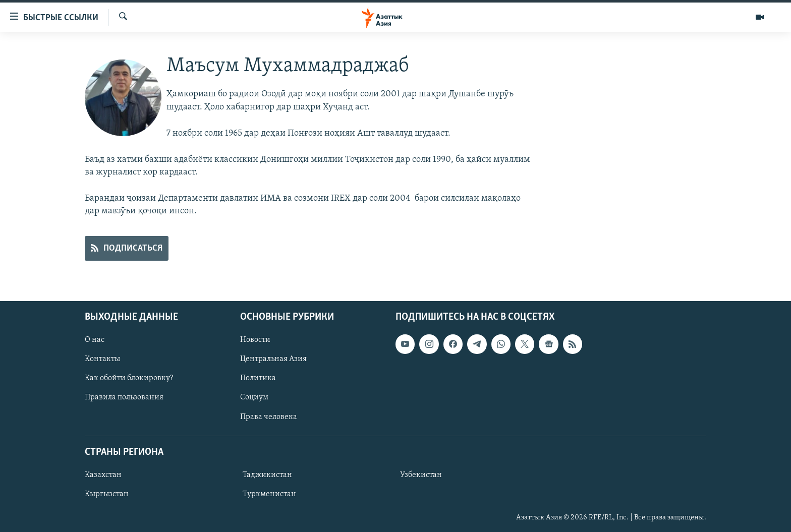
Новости (255, 340)
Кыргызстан (107, 494)
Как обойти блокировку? (129, 378)
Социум (254, 397)
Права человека (269, 417)
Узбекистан (421, 475)
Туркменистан (269, 494)
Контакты (102, 359)
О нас (95, 340)
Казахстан (103, 475)
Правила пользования (124, 397)
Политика (258, 378)
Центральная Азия (273, 359)
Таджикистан (267, 475)
